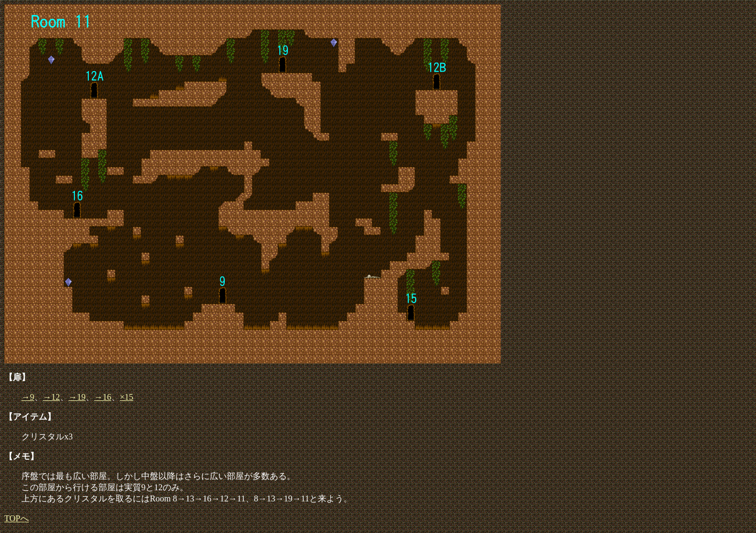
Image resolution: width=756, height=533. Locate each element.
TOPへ (17, 518)
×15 (127, 397)
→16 (103, 397)
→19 (77, 397)
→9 (28, 397)
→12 (51, 397)
